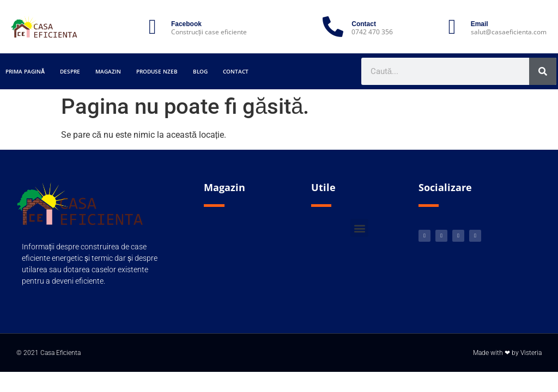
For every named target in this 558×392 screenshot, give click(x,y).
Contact (236, 71)
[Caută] (543, 71)
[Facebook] (153, 27)
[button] (359, 228)
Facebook (186, 24)
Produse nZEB (157, 71)
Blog (200, 71)
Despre (70, 71)
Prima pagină (25, 71)
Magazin (108, 71)
